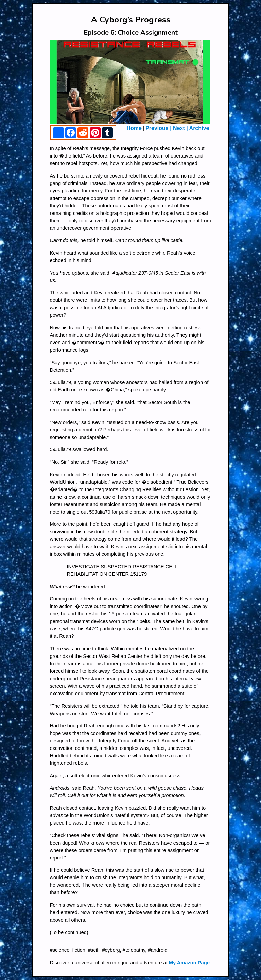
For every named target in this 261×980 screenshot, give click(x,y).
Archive (199, 128)
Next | (180, 128)
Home (134, 128)
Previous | (159, 128)
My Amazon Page (189, 963)
